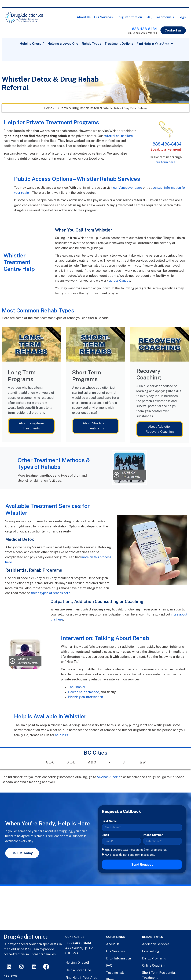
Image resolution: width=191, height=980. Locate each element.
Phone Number (153, 835)
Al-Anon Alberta (109, 777)
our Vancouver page (128, 188)
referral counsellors (118, 136)
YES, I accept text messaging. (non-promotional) (136, 850)
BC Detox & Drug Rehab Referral (78, 108)
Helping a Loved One (63, 44)
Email (105, 835)
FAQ (148, 17)
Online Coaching (154, 965)
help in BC (62, 735)
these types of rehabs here (51, 593)
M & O (92, 762)
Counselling (151, 951)
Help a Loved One (78, 970)
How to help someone (84, 692)
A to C (50, 762)
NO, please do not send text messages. (130, 855)
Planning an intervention (86, 697)
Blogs (182, 17)
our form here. (166, 162)
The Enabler (77, 687)
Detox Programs (154, 958)
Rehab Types (91, 44)
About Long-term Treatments (31, 426)
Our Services (103, 17)
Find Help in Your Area (81, 978)
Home (48, 108)
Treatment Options (119, 44)
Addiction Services (156, 944)
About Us (84, 17)
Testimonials (164, 17)
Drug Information (129, 17)
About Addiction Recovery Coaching (160, 429)
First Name (109, 821)
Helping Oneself (32, 44)
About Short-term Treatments (96, 426)
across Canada (120, 281)
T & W (141, 762)
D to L (71, 762)
